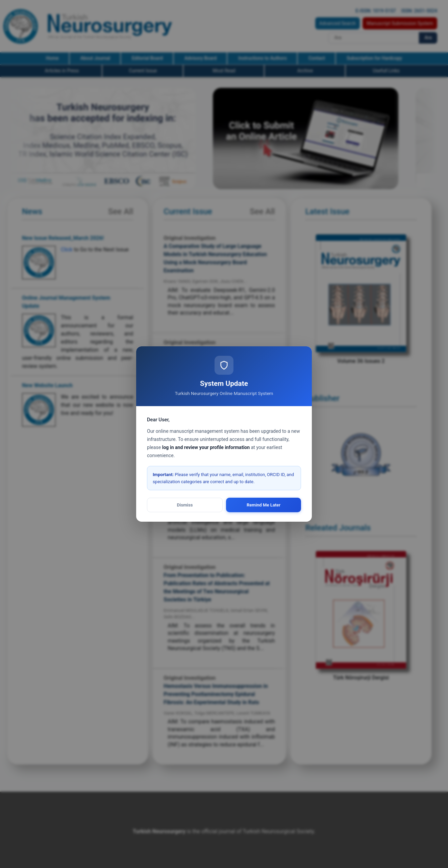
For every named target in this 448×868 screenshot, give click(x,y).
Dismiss (185, 505)
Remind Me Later (264, 505)
